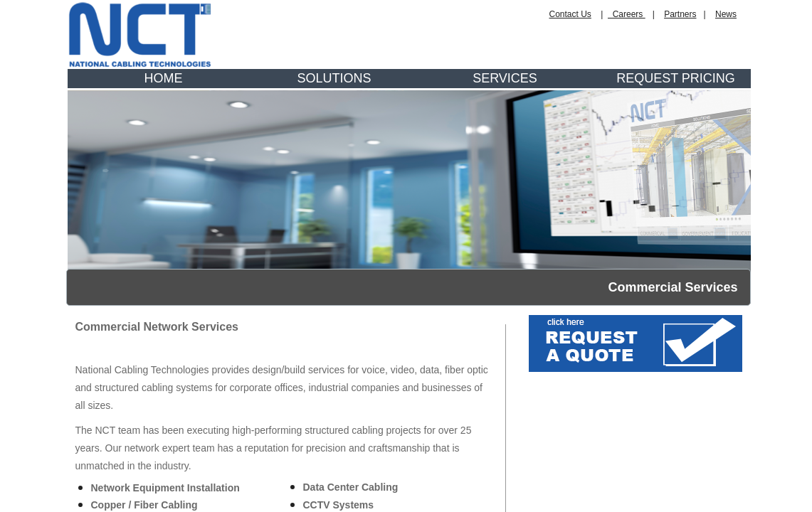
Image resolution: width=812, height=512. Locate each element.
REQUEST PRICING (676, 78)
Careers (627, 14)
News (726, 14)
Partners (680, 14)
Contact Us (570, 14)
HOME (164, 78)
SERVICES (505, 78)
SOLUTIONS (334, 78)
